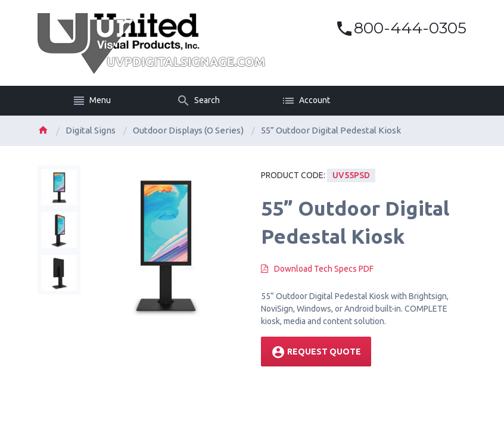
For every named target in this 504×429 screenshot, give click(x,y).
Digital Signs (91, 130)
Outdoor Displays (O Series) (188, 130)
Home (43, 130)
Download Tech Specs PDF (324, 269)
